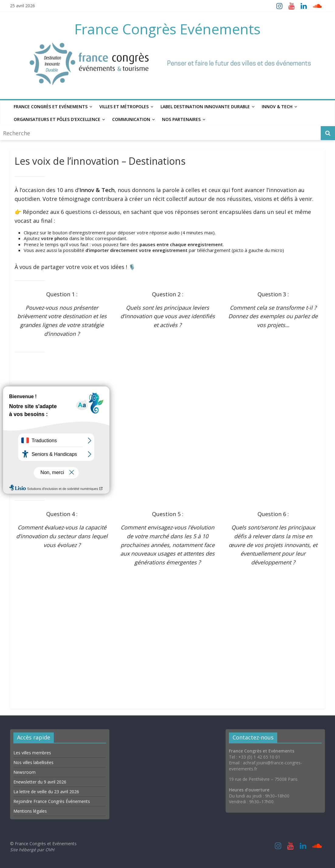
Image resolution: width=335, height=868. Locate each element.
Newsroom (24, 772)
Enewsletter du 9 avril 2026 (40, 782)
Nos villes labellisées (33, 762)
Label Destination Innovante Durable (205, 107)
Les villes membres (32, 753)
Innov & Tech (277, 107)
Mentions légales (30, 811)
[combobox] (161, 133)
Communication (131, 119)
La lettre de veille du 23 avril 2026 (46, 792)
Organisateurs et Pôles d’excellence (57, 119)
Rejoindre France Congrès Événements (52, 801)
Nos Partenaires (181, 119)
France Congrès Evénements (167, 29)
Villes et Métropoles (124, 107)
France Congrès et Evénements (51, 107)
